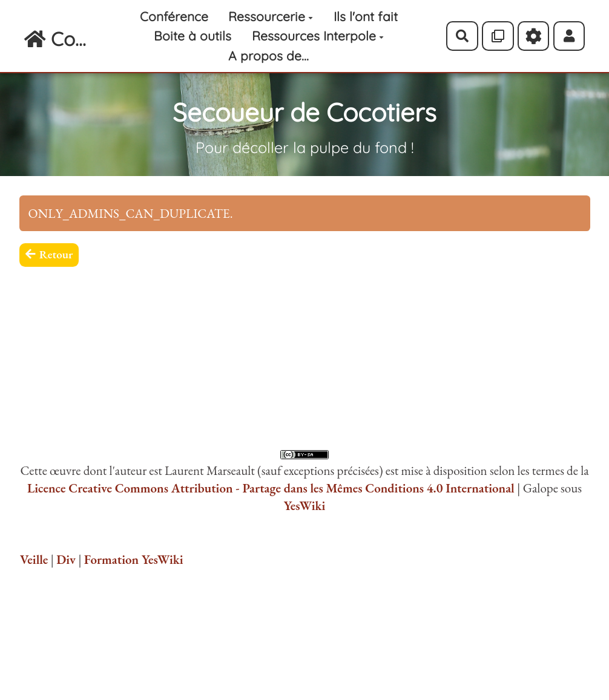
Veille (34, 559)
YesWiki (305, 505)
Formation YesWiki (134, 559)
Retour (49, 254)
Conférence (174, 16)
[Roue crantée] (534, 36)
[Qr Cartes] (498, 36)
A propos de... (268, 56)
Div (66, 559)
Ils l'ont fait (366, 16)
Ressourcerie (271, 16)
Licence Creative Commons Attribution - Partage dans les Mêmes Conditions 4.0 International (271, 488)
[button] (569, 36)
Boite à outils (193, 36)
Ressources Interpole (318, 36)
